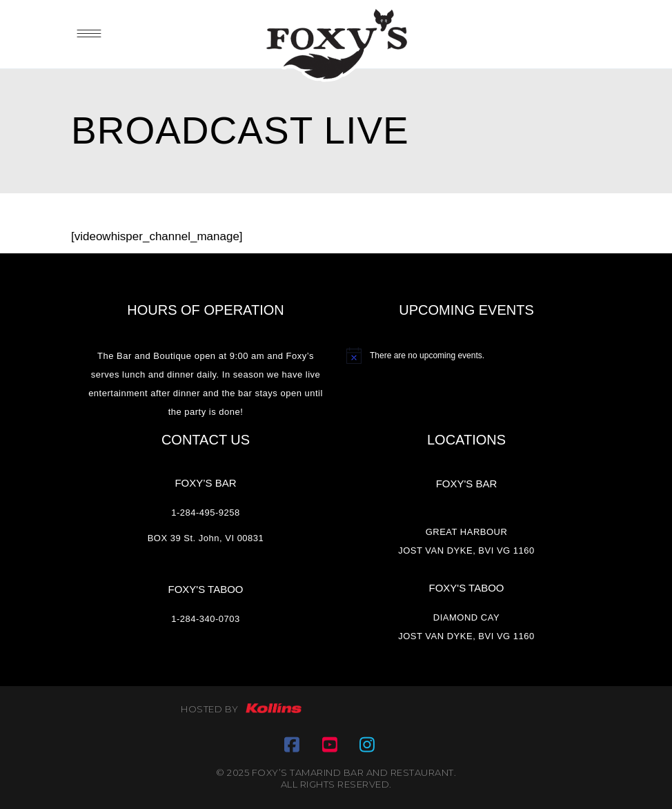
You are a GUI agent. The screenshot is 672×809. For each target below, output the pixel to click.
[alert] (466, 355)
